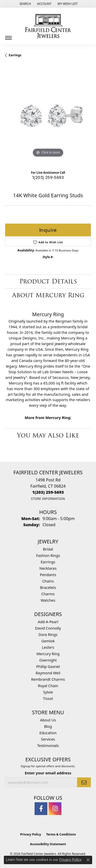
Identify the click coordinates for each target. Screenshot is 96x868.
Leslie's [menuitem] (48, 647)
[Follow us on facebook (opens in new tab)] (41, 809)
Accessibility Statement (48, 844)
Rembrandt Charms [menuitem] (48, 679)
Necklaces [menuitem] (48, 568)
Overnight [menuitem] (48, 660)
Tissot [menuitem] (48, 699)
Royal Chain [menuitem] (48, 686)
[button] (25, 4)
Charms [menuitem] (48, 594)
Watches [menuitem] (48, 600)
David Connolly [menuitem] (48, 628)
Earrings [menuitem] (48, 562)
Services (48, 739)
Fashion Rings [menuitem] (48, 556)
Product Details (48, 281)
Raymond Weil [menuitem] (48, 673)
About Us (48, 720)
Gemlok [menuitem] (48, 641)
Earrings (15, 55)
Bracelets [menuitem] (48, 587)
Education (48, 733)
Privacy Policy (31, 834)
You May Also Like (48, 435)
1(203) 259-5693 (48, 177)
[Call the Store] (48, 492)
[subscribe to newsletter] (84, 782)
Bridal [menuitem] (48, 549)
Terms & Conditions (61, 834)
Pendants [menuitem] (48, 575)
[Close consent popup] (88, 860)
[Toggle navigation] (8, 36)
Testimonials (48, 746)
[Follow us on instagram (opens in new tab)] (55, 809)
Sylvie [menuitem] (48, 692)
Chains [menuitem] (48, 581)
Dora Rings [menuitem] (48, 635)
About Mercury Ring (48, 295)
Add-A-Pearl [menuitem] (48, 622)
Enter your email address (48, 773)
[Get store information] (48, 499)
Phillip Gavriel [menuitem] (48, 667)
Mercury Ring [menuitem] (48, 654)
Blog (48, 726)
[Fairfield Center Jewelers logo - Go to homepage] (48, 26)
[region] (48, 116)
